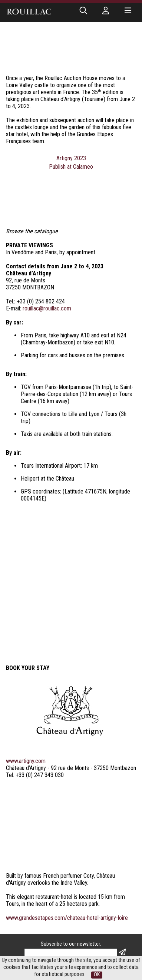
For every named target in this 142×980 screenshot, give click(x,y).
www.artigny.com (26, 631)
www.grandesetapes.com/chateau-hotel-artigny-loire (67, 788)
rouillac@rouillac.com (47, 308)
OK (97, 975)
